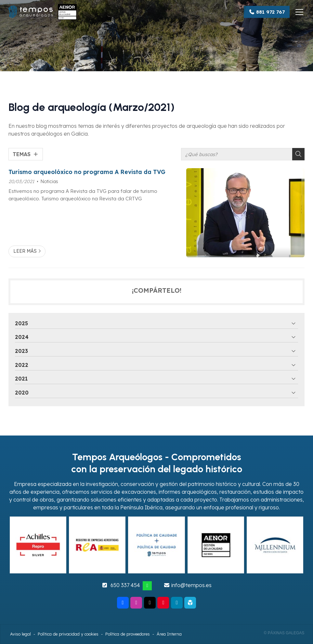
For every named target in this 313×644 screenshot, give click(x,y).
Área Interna (169, 634)
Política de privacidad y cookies (68, 634)
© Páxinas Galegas (284, 633)
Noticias (49, 181)
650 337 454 (125, 585)
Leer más (25, 251)
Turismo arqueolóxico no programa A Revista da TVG (87, 172)
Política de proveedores (128, 634)
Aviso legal (20, 634)
